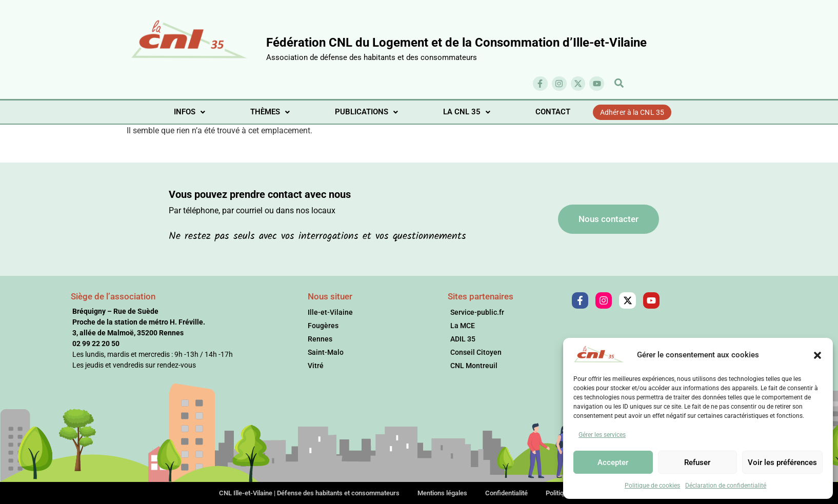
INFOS (189, 112)
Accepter (613, 462)
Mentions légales (442, 493)
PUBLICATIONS (366, 112)
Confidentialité (506, 493)
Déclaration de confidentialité (726, 486)
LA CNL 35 (467, 112)
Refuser (697, 462)
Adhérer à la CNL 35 (632, 112)
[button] (817, 355)
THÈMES (270, 112)
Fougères (323, 326)
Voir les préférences (782, 462)
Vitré (316, 366)
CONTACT (553, 112)
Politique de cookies (652, 486)
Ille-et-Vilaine (330, 312)
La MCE (463, 326)
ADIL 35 (463, 339)
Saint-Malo (326, 352)
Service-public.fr (477, 312)
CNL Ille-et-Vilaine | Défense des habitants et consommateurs (309, 493)
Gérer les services (602, 435)
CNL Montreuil (474, 366)
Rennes (320, 339)
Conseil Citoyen (476, 352)
